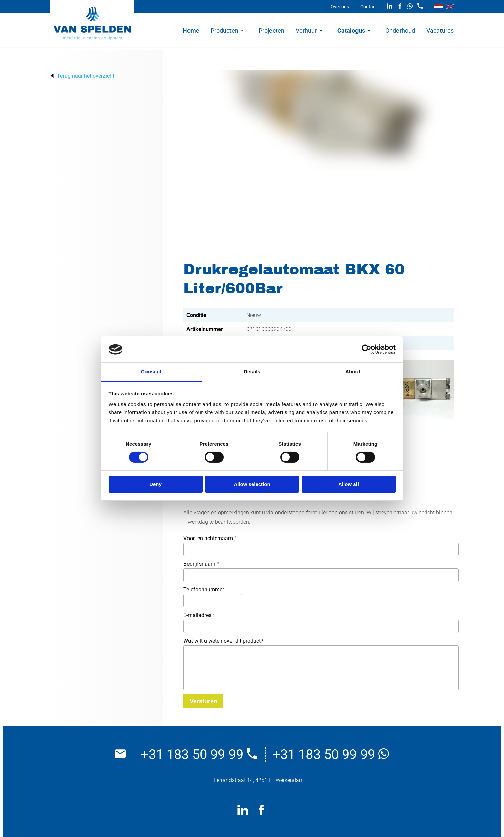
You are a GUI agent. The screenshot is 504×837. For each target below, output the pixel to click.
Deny (155, 484)
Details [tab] (252, 372)
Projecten (271, 30)
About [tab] (353, 372)
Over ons (340, 7)
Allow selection (252, 484)
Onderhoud (400, 30)
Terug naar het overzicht (86, 76)
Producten (224, 30)
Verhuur (306, 30)
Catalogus (351, 30)
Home (191, 30)
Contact (369, 7)
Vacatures (440, 30)
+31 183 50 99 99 (199, 754)
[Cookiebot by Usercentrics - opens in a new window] (366, 349)
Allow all (349, 484)
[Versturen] (203, 701)
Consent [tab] (151, 372)
